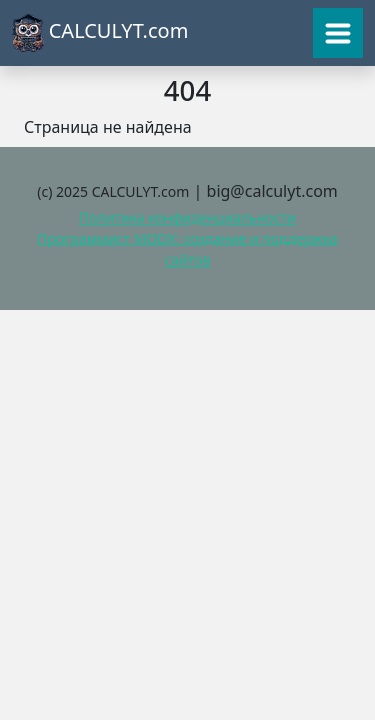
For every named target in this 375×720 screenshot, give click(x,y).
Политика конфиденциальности (187, 217)
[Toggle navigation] (338, 33)
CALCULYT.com (100, 33)
